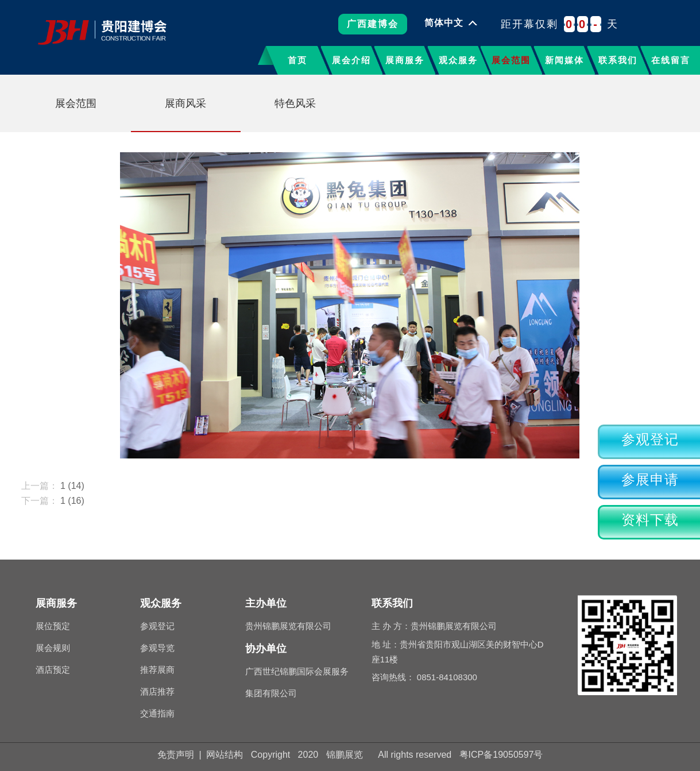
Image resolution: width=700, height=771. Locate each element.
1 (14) (72, 486)
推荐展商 (157, 670)
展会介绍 (351, 60)
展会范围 (511, 60)
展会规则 (53, 648)
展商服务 (405, 60)
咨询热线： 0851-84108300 (424, 677)
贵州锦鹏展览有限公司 (288, 626)
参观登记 (650, 440)
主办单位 (266, 603)
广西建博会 (373, 28)
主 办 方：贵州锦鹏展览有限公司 (434, 626)
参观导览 (157, 648)
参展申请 (650, 480)
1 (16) (72, 501)
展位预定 (53, 626)
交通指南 (157, 713)
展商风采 (185, 103)
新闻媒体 (564, 60)
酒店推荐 (157, 691)
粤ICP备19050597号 (501, 755)
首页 (297, 60)
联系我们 (618, 60)
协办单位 (266, 649)
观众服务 (458, 60)
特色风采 (295, 103)
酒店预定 (53, 670)
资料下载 (650, 520)
